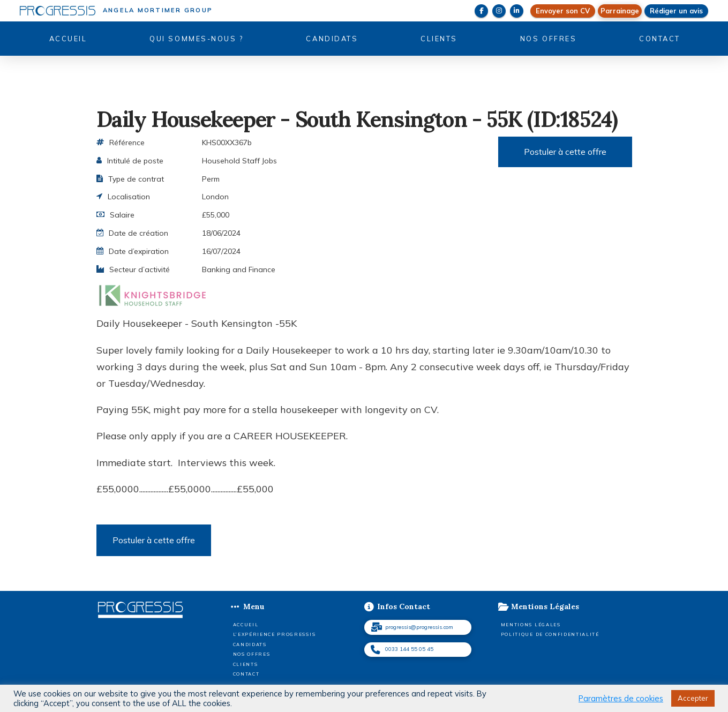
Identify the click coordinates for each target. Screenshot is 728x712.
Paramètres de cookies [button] (621, 699)
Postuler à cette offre (565, 152)
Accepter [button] (693, 698)
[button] (620, 11)
